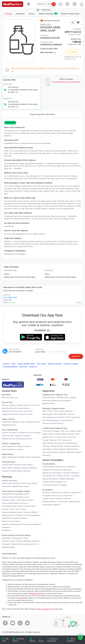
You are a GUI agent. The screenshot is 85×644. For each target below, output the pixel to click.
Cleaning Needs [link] (7, 465)
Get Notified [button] (72, 52)
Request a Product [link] (20, 483)
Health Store (43, 10)
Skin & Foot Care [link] (8, 436)
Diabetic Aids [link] (36, 457)
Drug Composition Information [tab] (42, 114)
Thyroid (57, 434)
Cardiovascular (17, 538)
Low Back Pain (67, 496)
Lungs (72, 431)
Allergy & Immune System (11, 521)
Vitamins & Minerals (31, 512)
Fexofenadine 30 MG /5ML (50, 38)
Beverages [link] (6, 471)
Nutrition (5, 515)
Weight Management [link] (9, 425)
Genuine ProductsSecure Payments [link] (66, 82)
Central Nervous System (25, 500)
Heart (62, 431)
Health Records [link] (7, 483)
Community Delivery (10, 367)
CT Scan (50, 411)
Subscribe (76, 356)
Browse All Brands (55, 364)
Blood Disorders (72, 449)
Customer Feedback (71, 364)
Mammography (48, 414)
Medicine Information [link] (10, 481)
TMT (56, 414)
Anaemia (71, 434)
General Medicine (49, 467)
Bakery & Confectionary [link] (29, 468)
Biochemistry (57, 401)
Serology (73, 398)
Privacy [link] (41, 641)
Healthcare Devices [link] (9, 439)
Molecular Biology (49, 403)
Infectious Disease (59, 449)
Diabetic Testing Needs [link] (10, 457)
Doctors (32, 14)
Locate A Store (26, 364)
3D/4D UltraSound (66, 411)
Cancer (65, 437)
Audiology (63, 485)
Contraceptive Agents (9, 506)
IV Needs (19, 541)
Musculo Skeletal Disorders (68, 443)
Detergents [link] (18, 465)
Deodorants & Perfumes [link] (10, 411)
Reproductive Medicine (50, 479)
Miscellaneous (7, 530)
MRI (44, 411)
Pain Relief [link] (12, 433)
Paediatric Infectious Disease (52, 482)
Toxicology (46, 446)
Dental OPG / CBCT (64, 417)
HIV (59, 440)
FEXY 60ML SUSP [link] (10, 298)
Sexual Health (47, 505)
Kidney (45, 434)
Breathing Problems (49, 502)
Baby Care (14, 398)
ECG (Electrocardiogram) (51, 420)
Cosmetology (75, 476)
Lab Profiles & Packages (51, 431)
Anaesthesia (6, 538)
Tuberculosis (66, 440)
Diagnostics (21, 14)
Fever (77, 434)
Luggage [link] (17, 468)
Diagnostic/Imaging (8, 547)
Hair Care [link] (36, 405)
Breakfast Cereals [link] (18, 422)
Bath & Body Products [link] (9, 408)
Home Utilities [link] (28, 465)
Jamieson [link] (20, 449)
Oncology (5, 509)
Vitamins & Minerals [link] (24, 446)
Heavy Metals (47, 449)
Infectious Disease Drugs (26, 506)
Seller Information (48, 52)
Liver (67, 431)
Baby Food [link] (6, 398)
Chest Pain (46, 493)
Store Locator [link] (32, 483)
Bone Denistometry (49, 417)
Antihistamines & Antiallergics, (51, 44)
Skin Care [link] (5, 405)
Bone (52, 437)
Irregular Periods (48, 499)
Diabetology (67, 470)
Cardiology (66, 473)
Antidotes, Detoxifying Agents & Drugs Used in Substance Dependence (21, 526)
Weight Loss (76, 493)
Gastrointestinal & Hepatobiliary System (15, 494)
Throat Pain (59, 499)
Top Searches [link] (7, 486)
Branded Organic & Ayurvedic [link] (20, 471)
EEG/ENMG (63, 414)
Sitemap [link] (33, 641)
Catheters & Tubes (8, 541)
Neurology (75, 473)
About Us (6, 364)
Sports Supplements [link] (9, 446)
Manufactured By (10, 270)
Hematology (66, 401)
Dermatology (47, 476)
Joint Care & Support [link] (33, 433)
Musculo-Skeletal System (10, 503)
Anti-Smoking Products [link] (24, 439)
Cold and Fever (57, 493)
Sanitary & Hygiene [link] (16, 405)
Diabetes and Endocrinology (52, 473)
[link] (13, 4)
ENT (54, 476)
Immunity (58, 437)
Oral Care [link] (28, 405)
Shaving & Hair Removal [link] (10, 414)
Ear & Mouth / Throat (20, 515)
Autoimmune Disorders (50, 452)
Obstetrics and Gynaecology (52, 470)
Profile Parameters (62, 398)
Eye (10, 515)
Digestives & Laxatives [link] (22, 436)
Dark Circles (56, 496)
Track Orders (42, 364)
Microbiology (47, 401)
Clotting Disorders (57, 446)
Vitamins (64, 434)
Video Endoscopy (67, 420)
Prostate (45, 440)
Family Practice (61, 467)
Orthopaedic (6, 544)
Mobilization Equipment (31, 541)
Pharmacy (9, 14)
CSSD (25, 538)
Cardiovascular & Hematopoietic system (15, 497)
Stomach (62, 452)
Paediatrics (71, 467)
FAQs (13, 364)
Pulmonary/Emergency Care (29, 544)
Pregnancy (53, 440)
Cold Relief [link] (21, 433)
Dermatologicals (34, 515)
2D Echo (71, 414)
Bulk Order (23, 367)
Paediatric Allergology (67, 479)
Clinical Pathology (49, 398)
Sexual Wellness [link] (24, 408)
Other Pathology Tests (50, 443)
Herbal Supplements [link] (9, 449)
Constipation (47, 496)
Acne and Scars (63, 502)
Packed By (49, 270)
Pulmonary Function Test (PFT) (53, 423)
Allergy (51, 434)
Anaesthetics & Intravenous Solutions (15, 518)
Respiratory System (9, 500)
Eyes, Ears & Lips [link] (25, 411)
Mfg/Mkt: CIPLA (46, 24)
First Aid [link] (5, 433)
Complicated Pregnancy (51, 485)
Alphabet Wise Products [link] (21, 486)
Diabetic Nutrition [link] (24, 457)
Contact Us (33, 367)
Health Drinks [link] (6, 422)
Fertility (78, 431)
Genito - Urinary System (18, 509)
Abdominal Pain (75, 502)
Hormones (24, 503)
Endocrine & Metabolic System (12, 512)
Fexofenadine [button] (10, 122)
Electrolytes (46, 455)
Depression (67, 493)
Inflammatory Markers (74, 452)
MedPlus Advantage (48, 14)
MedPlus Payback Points (70, 14)
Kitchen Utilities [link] (7, 468)
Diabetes (46, 437)
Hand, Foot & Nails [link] (26, 414)
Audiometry (76, 417)
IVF (65, 482)
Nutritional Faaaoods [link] (33, 422)
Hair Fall (67, 499)
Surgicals (15, 544)
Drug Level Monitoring (72, 446)
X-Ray (56, 411)
